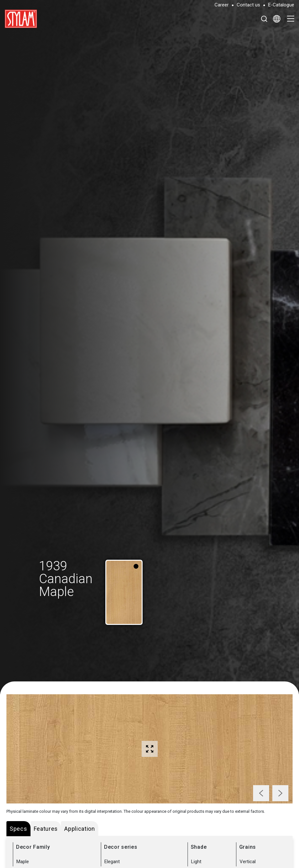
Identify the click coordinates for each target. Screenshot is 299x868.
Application (80, 829)
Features (46, 829)
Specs (18, 829)
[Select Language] (277, 19)
